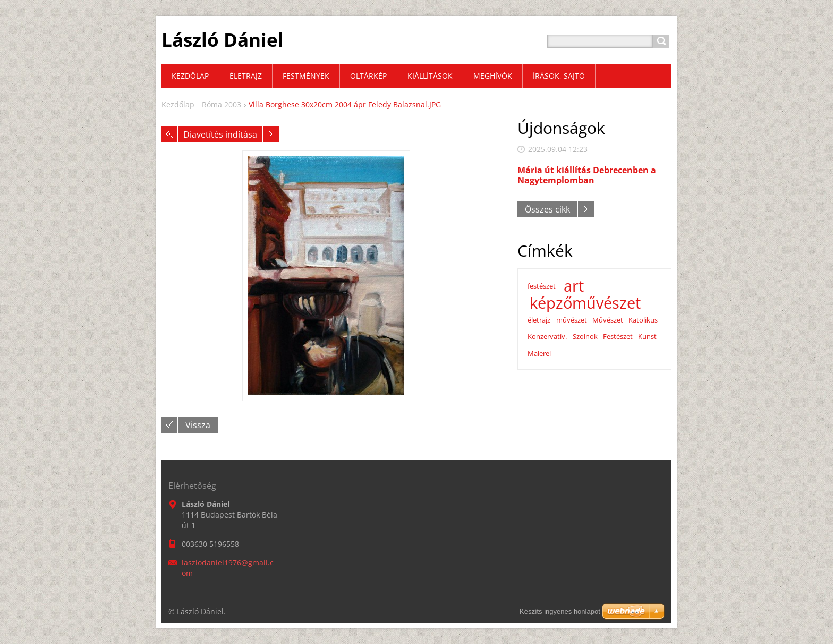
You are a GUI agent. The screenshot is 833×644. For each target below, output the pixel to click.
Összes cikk (547, 209)
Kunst (647, 336)
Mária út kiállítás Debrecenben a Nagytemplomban (587, 175)
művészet (572, 320)
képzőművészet (585, 303)
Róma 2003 (222, 104)
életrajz (539, 320)
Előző (169, 134)
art (574, 286)
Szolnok (585, 336)
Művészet (608, 320)
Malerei (539, 353)
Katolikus (643, 320)
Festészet (618, 336)
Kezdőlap (178, 104)
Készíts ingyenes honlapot (560, 611)
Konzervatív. (547, 336)
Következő (271, 134)
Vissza (198, 425)
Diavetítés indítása (220, 134)
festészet (542, 286)
